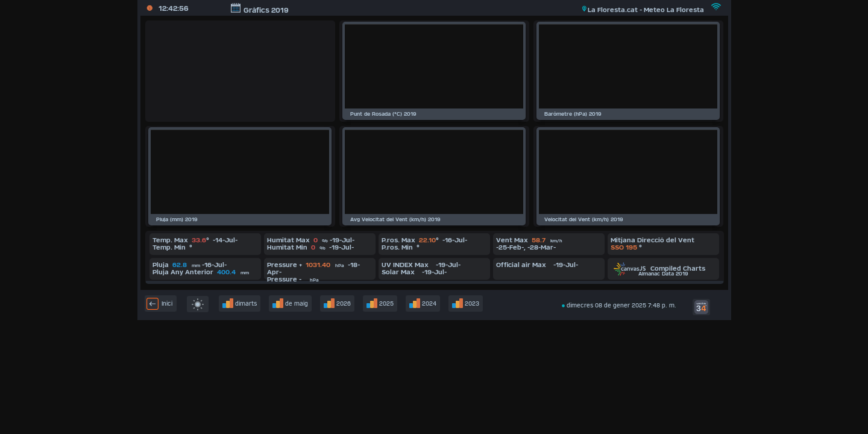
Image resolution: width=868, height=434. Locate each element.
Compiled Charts (659, 268)
